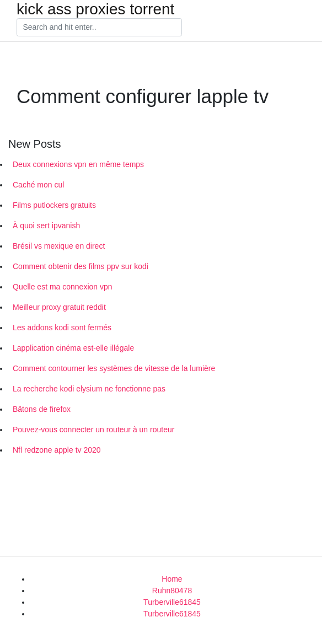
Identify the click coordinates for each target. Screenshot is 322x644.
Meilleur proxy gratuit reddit (59, 307)
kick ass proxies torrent (95, 9)
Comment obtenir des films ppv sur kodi (80, 266)
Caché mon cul (38, 185)
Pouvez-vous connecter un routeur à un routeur (93, 430)
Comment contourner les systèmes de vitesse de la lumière (114, 368)
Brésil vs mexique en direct (59, 246)
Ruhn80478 (172, 591)
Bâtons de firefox (42, 409)
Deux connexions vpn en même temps (78, 164)
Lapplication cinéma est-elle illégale (73, 348)
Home (172, 579)
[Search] (99, 28)
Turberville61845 (172, 602)
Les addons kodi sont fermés (62, 328)
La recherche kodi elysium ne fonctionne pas (89, 389)
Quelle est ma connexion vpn (63, 287)
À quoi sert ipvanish (46, 226)
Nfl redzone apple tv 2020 (57, 450)
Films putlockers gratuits (54, 205)
